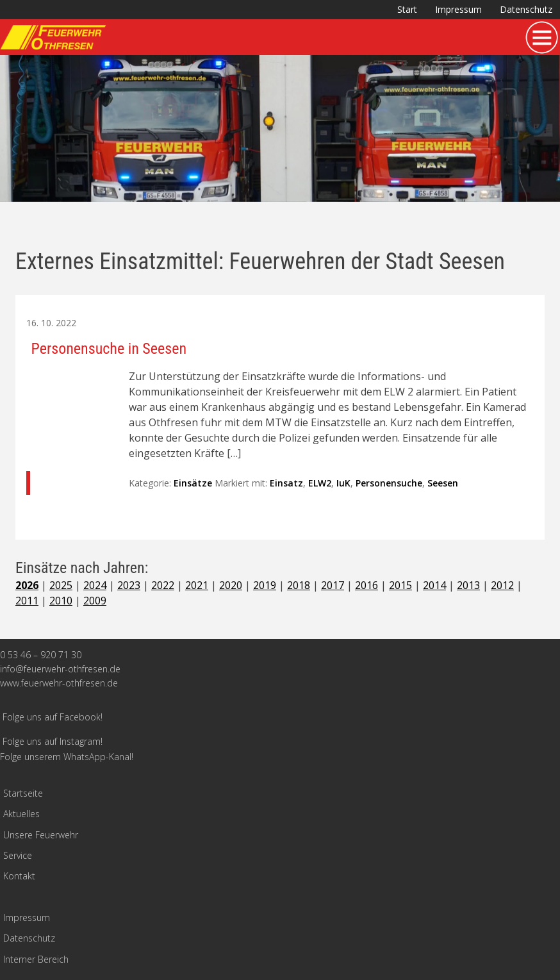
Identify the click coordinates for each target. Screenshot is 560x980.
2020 (231, 585)
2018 (299, 585)
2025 (61, 585)
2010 (61, 601)
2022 (163, 585)
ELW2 (320, 483)
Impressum (458, 9)
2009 (95, 601)
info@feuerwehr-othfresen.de (60, 669)
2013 (468, 585)
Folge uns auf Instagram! (53, 741)
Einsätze (193, 483)
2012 (502, 585)
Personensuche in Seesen (109, 349)
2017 (333, 585)
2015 (400, 585)
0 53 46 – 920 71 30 (41, 655)
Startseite (23, 793)
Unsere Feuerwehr (41, 835)
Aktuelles (21, 814)
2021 (197, 585)
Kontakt (19, 876)
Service (18, 855)
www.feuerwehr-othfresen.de (59, 683)
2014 (434, 585)
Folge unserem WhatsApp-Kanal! (67, 757)
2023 (129, 585)
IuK (343, 483)
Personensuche (389, 483)
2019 (265, 585)
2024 (95, 585)
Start (407, 9)
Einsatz (286, 483)
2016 (366, 585)
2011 (27, 601)
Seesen (443, 483)
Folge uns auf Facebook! (53, 717)
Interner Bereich (36, 959)
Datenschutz (526, 9)
